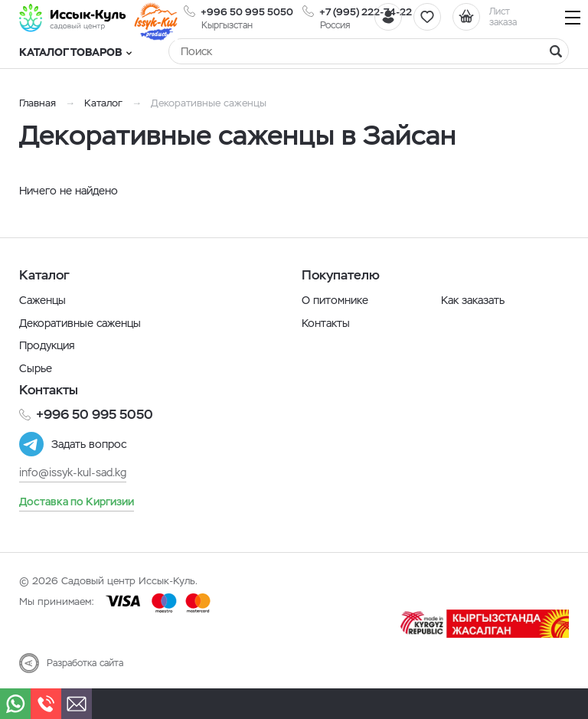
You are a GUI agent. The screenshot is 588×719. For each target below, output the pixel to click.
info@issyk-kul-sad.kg (73, 472)
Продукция (47, 345)
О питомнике (335, 300)
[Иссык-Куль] (73, 18)
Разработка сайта (85, 663)
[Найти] (556, 51)
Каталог (103, 103)
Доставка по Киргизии (77, 502)
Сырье (36, 368)
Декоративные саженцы (80, 323)
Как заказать (473, 300)
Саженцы (42, 300)
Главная (38, 103)
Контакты (326, 323)
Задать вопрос (89, 444)
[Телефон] (46, 704)
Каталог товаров (75, 52)
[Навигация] (573, 17)
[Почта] (77, 704)
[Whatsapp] (15, 704)
